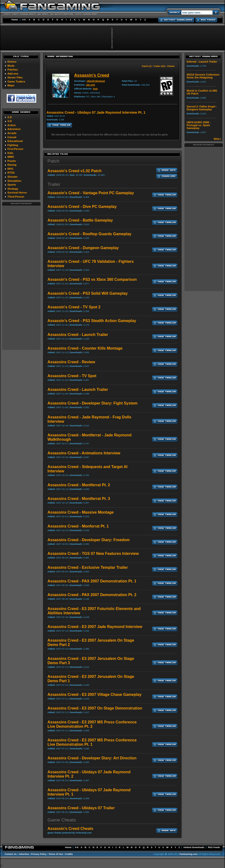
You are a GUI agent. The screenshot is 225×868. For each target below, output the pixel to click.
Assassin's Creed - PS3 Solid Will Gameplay (88, 293)
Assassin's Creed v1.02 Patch (74, 171)
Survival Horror (17, 193)
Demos (12, 62)
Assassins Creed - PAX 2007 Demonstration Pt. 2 (92, 595)
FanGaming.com (188, 854)
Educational (15, 141)
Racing (12, 165)
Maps (11, 85)
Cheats (171, 66)
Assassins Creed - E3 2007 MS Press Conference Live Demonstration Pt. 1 (92, 742)
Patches (13, 70)
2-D (10, 117)
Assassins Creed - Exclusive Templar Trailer (88, 567)
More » (217, 138)
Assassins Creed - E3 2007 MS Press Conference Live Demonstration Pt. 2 (92, 724)
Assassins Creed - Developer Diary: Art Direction (92, 758)
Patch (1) (147, 66)
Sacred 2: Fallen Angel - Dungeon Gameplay (202, 108)
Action (12, 125)
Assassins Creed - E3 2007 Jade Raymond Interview (95, 627)
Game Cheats (62, 820)
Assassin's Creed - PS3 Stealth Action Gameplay (92, 321)
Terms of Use (56, 854)
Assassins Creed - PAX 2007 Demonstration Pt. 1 (92, 581)
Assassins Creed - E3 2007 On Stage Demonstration (95, 708)
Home (15, 20)
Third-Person (16, 197)
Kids (10, 153)
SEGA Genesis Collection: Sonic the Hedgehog (203, 76)
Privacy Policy (39, 854)
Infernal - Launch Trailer (202, 62)
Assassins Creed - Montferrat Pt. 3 (79, 499)
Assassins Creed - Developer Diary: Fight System (92, 403)
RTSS (11, 173)
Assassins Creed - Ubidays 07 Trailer (81, 808)
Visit (95, 89)
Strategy (13, 189)
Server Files (15, 77)
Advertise (24, 854)
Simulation (14, 181)
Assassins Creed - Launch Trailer (78, 335)
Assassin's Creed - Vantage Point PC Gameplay (91, 193)
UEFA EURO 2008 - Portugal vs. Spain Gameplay (199, 125)
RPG (10, 169)
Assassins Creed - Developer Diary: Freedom (89, 540)
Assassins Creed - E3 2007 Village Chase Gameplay (95, 695)
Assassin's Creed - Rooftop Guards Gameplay (89, 234)
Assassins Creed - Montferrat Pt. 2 (79, 485)
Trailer (54, 184)
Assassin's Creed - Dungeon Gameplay (83, 248)
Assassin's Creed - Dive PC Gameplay (82, 207)
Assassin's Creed (92, 75)
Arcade (12, 133)
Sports (12, 185)
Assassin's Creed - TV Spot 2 (74, 307)
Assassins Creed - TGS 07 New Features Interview (93, 554)
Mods (11, 66)
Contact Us (11, 854)
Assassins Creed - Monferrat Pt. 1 (78, 526)
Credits (69, 854)
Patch (53, 161)
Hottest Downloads (194, 847)
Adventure (14, 129)
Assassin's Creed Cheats (70, 829)
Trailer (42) (159, 66)
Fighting (13, 145)
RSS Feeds (214, 847)
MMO (11, 157)
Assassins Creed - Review (71, 362)
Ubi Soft (91, 85)
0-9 (24, 20)
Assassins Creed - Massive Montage (81, 512)
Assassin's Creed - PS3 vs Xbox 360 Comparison (92, 279)
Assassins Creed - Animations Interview (84, 453)
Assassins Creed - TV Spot (72, 376)
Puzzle (12, 161)
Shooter (12, 177)
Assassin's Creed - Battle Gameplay (80, 220)
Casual (12, 137)
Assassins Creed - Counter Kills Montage (85, 348)
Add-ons (13, 74)
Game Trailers (16, 82)
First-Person (15, 149)
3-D (10, 121)
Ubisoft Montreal (96, 81)
